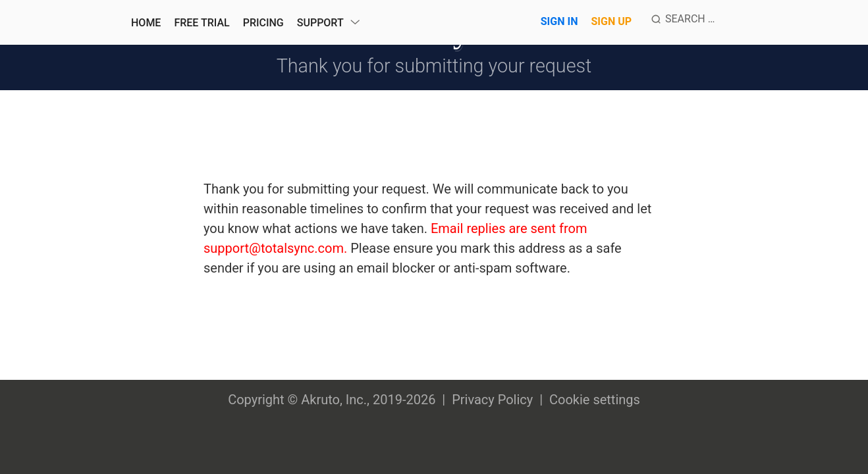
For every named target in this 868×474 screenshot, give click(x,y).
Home (146, 23)
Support (320, 23)
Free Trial (202, 23)
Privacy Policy (492, 400)
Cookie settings (595, 400)
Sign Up (611, 21)
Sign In (559, 21)
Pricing (263, 23)
